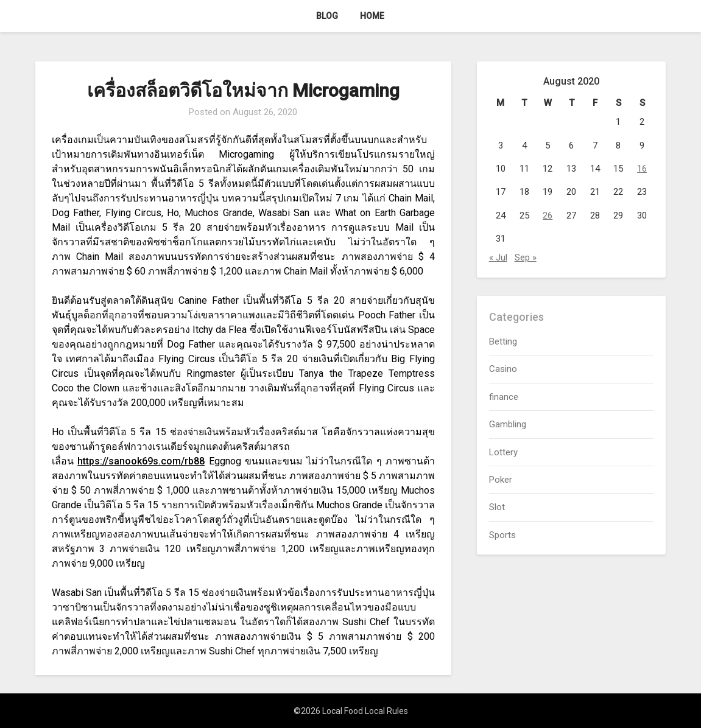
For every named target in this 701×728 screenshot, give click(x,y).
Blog (327, 16)
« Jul (498, 257)
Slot (497, 507)
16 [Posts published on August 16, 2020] (642, 169)
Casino (503, 369)
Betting (503, 341)
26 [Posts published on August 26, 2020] (548, 215)
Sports (502, 535)
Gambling (508, 424)
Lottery (503, 452)
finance (504, 397)
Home (372, 16)
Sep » (526, 257)
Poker (501, 480)
